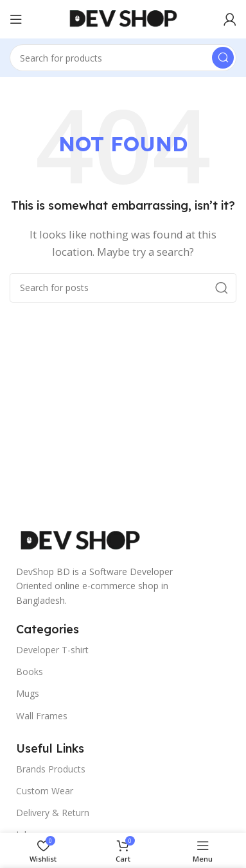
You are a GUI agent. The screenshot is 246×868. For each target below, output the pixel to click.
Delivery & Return (53, 813)
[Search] (123, 58)
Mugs (28, 693)
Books (30, 672)
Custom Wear (45, 791)
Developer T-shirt (52, 650)
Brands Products (51, 769)
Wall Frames (42, 716)
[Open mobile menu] (16, 19)
